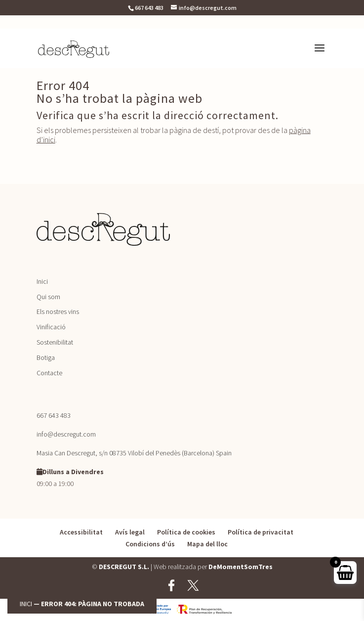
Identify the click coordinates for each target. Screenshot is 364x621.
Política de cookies (186, 532)
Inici (26, 604)
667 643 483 (149, 8)
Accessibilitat (81, 532)
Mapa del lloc (207, 544)
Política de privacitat (261, 532)
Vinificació (51, 327)
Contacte (49, 373)
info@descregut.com (66, 434)
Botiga (46, 357)
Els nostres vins (58, 311)
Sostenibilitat (55, 342)
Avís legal (130, 532)
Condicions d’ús (150, 544)
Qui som (48, 297)
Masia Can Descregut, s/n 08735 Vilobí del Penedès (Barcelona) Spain (134, 453)
